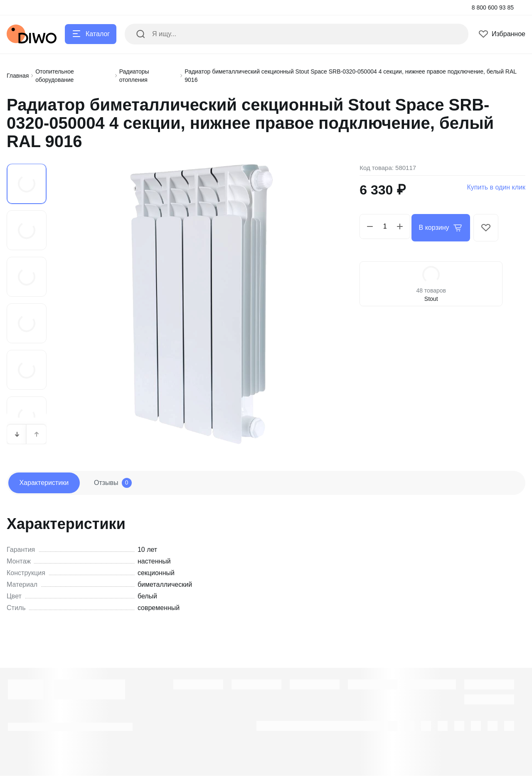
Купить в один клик (496, 187)
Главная (18, 76)
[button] (17, 434)
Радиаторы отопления (134, 76)
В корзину (443, 226)
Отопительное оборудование (55, 76)
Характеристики (48, 485)
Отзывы (125, 485)
